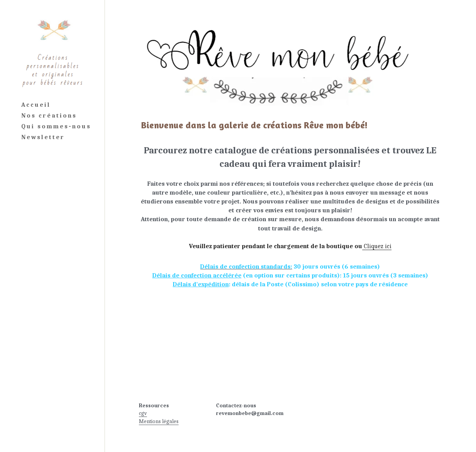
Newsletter (43, 137)
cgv (143, 413)
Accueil (36, 105)
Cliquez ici (377, 246)
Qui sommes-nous (56, 126)
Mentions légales (159, 421)
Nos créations (49, 116)
